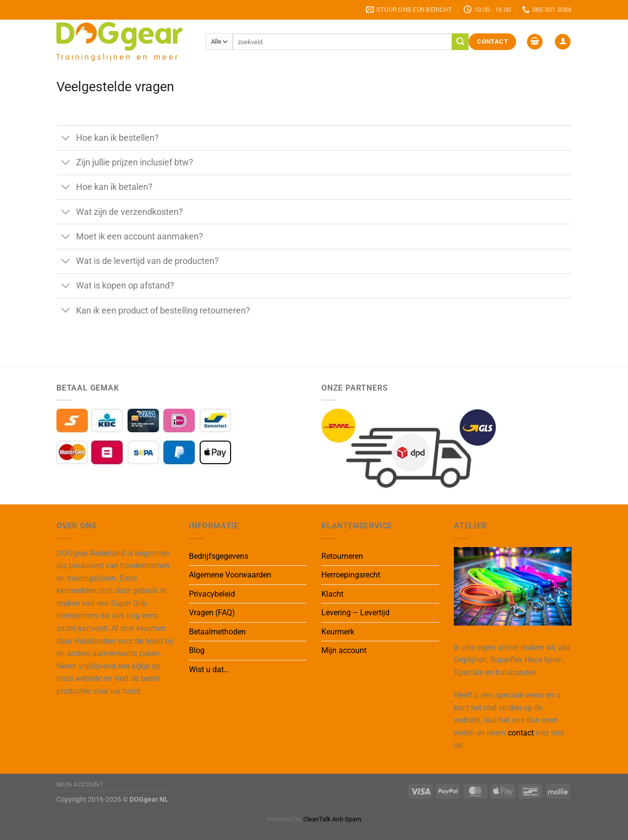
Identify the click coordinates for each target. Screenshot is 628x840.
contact (521, 733)
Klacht (332, 594)
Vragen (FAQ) (212, 613)
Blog (197, 650)
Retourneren (342, 556)
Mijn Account (80, 785)
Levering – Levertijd (355, 613)
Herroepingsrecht (351, 575)
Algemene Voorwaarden (230, 575)
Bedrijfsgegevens (219, 556)
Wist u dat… (209, 669)
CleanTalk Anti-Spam (332, 819)
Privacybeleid (212, 594)
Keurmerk (338, 632)
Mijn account (344, 650)
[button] (535, 42)
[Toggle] (66, 139)
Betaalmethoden (217, 632)
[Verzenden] (460, 42)
